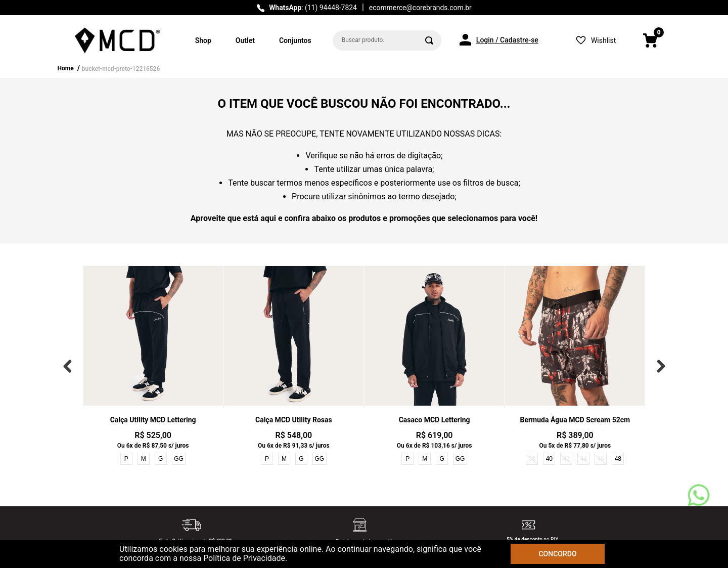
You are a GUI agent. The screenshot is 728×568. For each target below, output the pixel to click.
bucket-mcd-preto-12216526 (121, 69)
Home (66, 68)
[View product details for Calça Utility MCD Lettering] (153, 366)
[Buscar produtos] (429, 40)
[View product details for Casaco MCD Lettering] (434, 366)
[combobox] (387, 40)
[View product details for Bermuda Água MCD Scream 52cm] (575, 366)
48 (618, 459)
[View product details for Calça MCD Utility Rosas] (294, 366)
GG (179, 459)
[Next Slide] (659, 366)
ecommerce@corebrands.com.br (420, 8)
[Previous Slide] (70, 366)
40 (549, 459)
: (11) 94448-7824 (313, 8)
